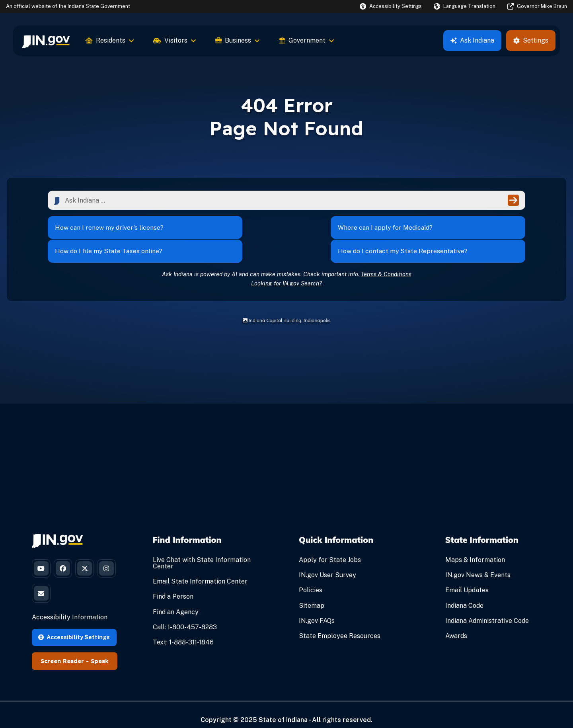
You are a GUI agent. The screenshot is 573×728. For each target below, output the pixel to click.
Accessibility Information (70, 608)
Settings (531, 40)
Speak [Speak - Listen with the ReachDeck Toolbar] (100, 651)
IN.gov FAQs (317, 608)
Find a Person (173, 584)
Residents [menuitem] (110, 40)
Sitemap (312, 593)
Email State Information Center (200, 569)
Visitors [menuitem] (175, 40)
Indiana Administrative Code (487, 608)
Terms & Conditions (386, 262)
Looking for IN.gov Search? (286, 271)
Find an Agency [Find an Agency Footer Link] (176, 600)
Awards (456, 624)
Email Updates (467, 578)
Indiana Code (464, 593)
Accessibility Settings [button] (74, 627)
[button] (391, 6)
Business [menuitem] (238, 40)
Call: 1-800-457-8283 (185, 615)
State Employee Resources (340, 624)
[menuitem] (46, 41)
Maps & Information (475, 547)
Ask (472, 40)
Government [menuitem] (307, 40)
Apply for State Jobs (330, 547)
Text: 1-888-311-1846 (183, 630)
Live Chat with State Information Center (202, 551)
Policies (311, 578)
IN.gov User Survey (327, 563)
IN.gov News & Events (478, 563)
